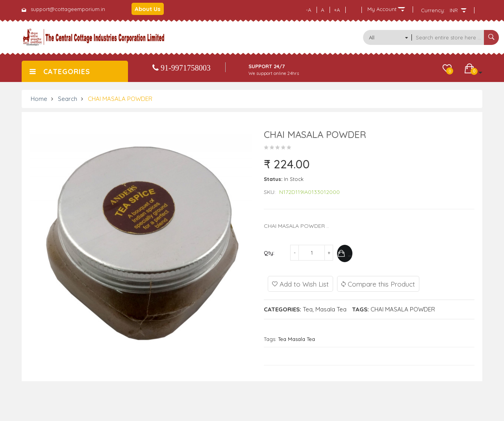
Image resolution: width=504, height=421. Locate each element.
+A (337, 10)
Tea (308, 308)
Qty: (269, 253)
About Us (148, 9)
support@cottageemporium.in (68, 9)
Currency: (433, 10)
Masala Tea (331, 308)
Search (68, 99)
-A (309, 10)
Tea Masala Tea (296, 337)
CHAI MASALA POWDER (120, 99)
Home (39, 99)
